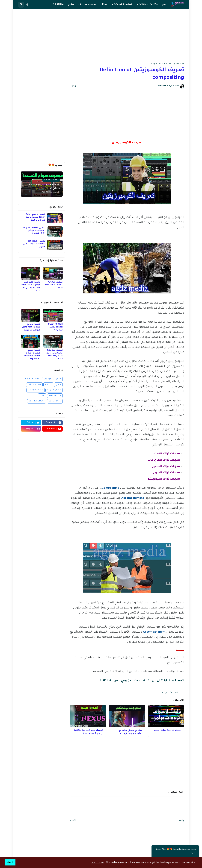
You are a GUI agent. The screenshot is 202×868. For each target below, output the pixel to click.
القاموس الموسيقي (52, 379)
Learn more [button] (97, 862)
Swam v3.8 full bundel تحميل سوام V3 (55, 327)
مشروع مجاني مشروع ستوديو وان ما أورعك (131, 732)
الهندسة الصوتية (159, 64)
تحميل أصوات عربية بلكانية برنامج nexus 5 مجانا (88, 732)
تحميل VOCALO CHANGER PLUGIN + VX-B (53, 285)
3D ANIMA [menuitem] (58, 4)
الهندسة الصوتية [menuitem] (123, 4)
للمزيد (193, 853)
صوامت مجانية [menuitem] (88, 4)
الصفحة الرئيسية (177, 64)
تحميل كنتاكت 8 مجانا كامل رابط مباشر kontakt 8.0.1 (34, 231)
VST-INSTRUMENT (37, 401)
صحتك (48, 385)
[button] (27, 5)
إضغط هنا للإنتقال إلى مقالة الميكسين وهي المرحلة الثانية (142, 681)
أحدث (180, 821)
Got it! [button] (10, 862)
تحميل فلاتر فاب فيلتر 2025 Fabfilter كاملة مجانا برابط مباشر (30, 287)
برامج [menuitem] (71, 4)
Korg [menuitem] (105, 4)
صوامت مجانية (34, 385)
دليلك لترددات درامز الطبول (167, 730)
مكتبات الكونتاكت (36, 390)
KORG (42, 396)
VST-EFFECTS (55, 401)
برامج (58, 385)
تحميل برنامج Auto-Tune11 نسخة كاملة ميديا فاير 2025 (36, 217)
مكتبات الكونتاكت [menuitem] (148, 4)
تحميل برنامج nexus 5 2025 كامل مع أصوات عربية (31, 327)
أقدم (74, 821)
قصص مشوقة (54, 390)
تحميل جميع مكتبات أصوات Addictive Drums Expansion (32, 355)
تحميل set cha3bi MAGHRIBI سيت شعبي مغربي (34, 244)
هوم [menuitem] (164, 4)
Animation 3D (55, 396)
